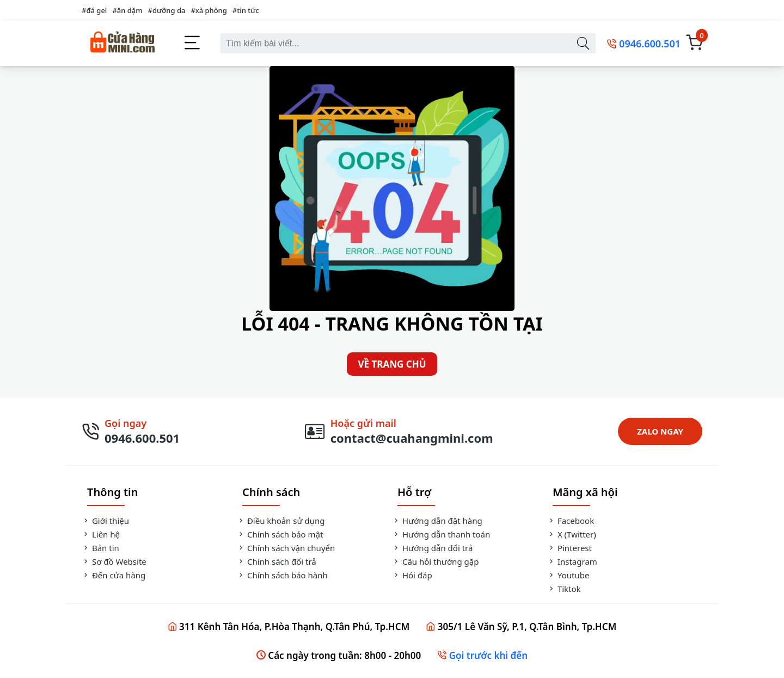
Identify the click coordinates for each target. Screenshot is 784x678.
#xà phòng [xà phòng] (209, 10)
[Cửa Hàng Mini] (122, 43)
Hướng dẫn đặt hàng (437, 521)
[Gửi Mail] (399, 431)
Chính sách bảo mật (280, 534)
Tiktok (564, 589)
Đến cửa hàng (114, 575)
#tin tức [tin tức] (246, 10)
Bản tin (100, 548)
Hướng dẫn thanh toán (441, 534)
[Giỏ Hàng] (694, 43)
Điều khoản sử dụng (281, 521)
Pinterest (569, 548)
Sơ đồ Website (114, 561)
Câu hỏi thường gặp (435, 561)
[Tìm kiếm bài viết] (583, 43)
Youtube (568, 575)
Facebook (571, 521)
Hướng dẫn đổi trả (432, 548)
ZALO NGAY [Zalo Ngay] (660, 431)
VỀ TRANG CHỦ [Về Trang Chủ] (392, 364)
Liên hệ (101, 534)
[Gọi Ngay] (131, 431)
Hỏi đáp (412, 575)
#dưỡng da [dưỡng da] (167, 10)
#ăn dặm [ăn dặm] (127, 10)
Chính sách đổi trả (277, 561)
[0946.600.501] (644, 43)
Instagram (572, 561)
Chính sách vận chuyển (286, 548)
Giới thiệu (105, 521)
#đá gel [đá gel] (94, 10)
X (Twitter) (572, 534)
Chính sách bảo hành (282, 575)
